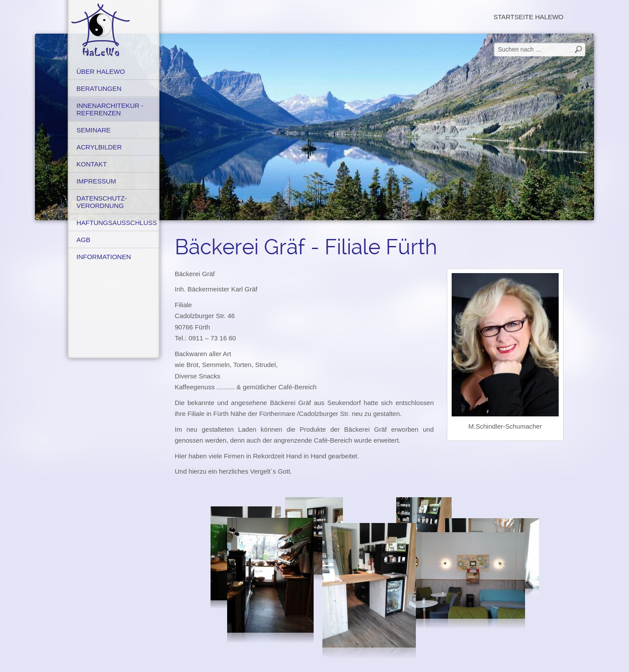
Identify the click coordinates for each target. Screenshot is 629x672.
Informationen (104, 257)
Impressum (96, 181)
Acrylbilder (99, 147)
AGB (83, 240)
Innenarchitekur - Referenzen (110, 109)
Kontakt (92, 164)
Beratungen (99, 88)
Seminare (93, 130)
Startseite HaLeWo (529, 17)
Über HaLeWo (101, 71)
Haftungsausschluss (117, 223)
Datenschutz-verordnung (102, 202)
